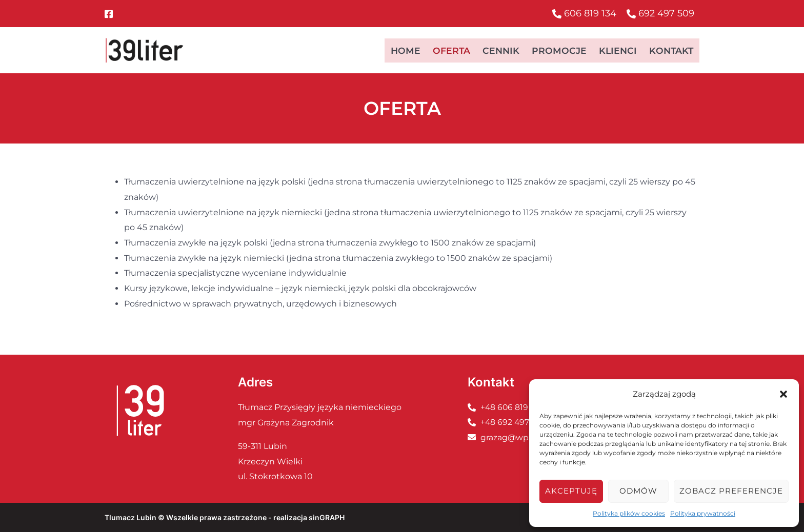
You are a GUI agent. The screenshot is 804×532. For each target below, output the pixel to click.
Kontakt (670, 50)
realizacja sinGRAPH (309, 517)
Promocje (557, 50)
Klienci (616, 50)
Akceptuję (571, 491)
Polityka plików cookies (629, 513)
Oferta (448, 50)
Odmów (638, 491)
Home (401, 50)
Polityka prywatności (703, 513)
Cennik (498, 50)
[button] (783, 394)
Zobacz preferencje (731, 491)
